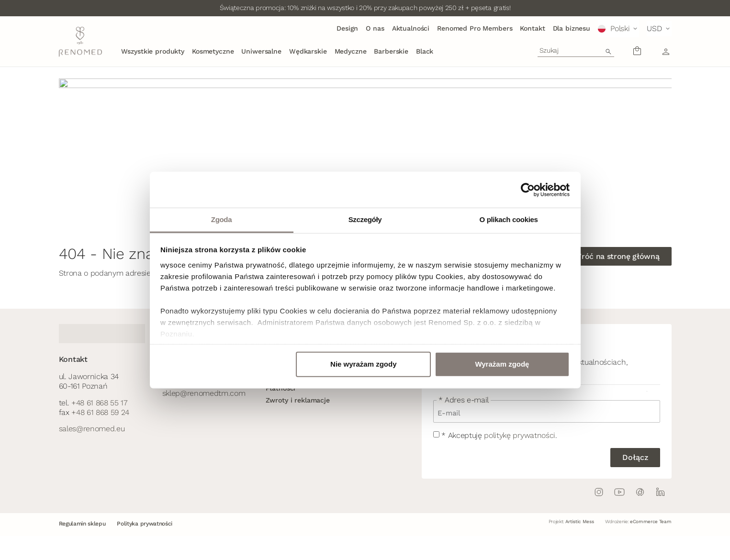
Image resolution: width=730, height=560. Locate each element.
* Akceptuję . (499, 435)
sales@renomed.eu (92, 429)
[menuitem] (618, 29)
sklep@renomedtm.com (204, 393)
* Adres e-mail (464, 400)
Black (425, 51)
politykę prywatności (520, 435)
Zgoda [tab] (221, 219)
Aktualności (411, 28)
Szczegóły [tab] (365, 219)
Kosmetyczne (213, 51)
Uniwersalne (261, 51)
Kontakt (532, 28)
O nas (375, 28)
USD (654, 28)
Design (347, 28)
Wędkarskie (308, 51)
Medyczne (351, 51)
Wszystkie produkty (153, 51)
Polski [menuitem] (620, 28)
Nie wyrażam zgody (363, 364)
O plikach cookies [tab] (508, 219)
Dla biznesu (572, 28)
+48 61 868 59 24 (100, 412)
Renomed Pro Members (475, 28)
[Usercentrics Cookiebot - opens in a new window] (528, 190)
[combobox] (576, 50)
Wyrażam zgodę (502, 364)
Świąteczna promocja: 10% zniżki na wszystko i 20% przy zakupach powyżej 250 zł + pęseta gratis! (365, 8)
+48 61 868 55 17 (99, 403)
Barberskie (391, 51)
